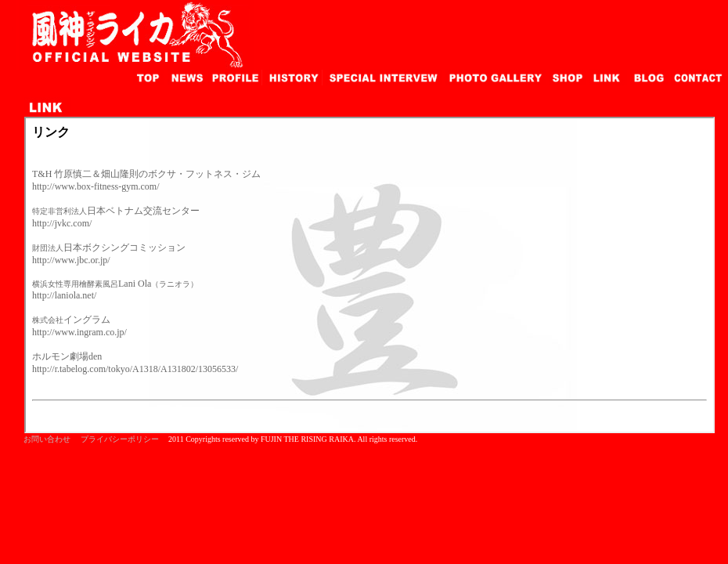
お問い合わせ (47, 439)
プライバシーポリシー (120, 439)
